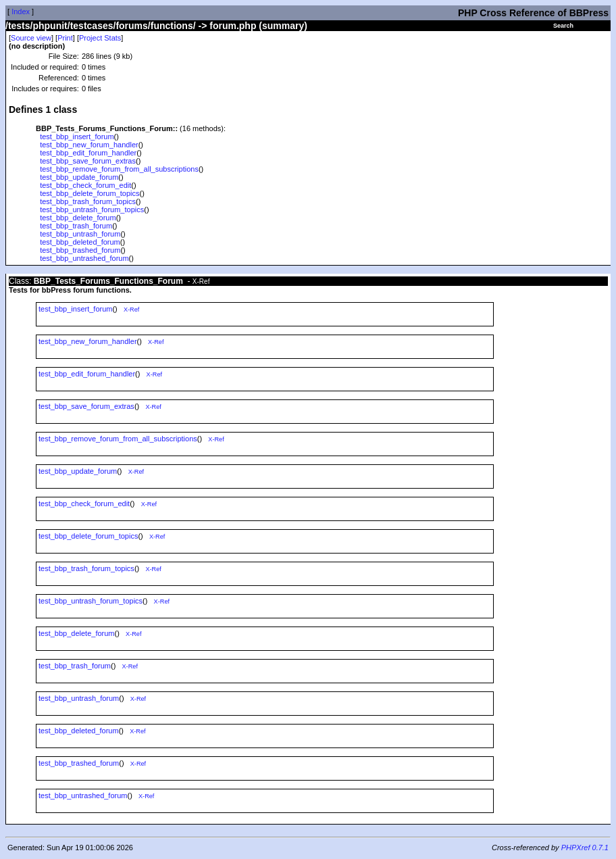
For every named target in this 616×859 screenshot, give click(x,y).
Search (563, 26)
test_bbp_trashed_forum (80, 250)
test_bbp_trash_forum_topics (88, 201)
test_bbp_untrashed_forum (84, 258)
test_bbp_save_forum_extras (88, 161)
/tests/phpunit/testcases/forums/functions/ (101, 26)
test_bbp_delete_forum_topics (89, 193)
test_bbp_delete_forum (78, 218)
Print (65, 38)
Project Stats (100, 38)
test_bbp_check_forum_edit (85, 185)
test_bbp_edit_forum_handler (88, 153)
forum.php (233, 26)
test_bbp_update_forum (79, 177)
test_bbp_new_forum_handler (89, 145)
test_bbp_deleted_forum (80, 242)
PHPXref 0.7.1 (585, 848)
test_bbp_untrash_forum (80, 234)
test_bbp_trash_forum (76, 226)
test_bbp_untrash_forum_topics (92, 210)
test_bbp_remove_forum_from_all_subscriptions (119, 169)
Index (21, 11)
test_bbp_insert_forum (77, 137)
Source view (31, 38)
